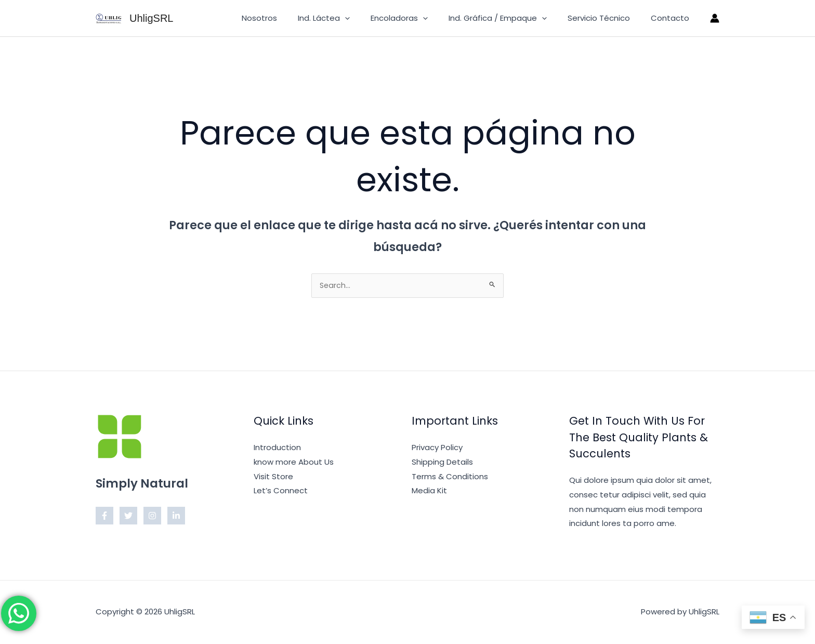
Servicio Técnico (607, 18)
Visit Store (273, 477)
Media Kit (429, 491)
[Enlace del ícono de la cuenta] (715, 18)
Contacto (673, 18)
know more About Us (294, 463)
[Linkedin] (176, 517)
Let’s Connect (281, 491)
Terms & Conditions (450, 477)
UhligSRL (151, 18)
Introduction (277, 448)
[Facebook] (104, 517)
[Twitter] (128, 517)
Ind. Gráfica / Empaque (511, 18)
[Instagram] (152, 517)
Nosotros (288, 18)
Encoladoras (417, 18)
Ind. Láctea (347, 18)
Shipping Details (442, 463)
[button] (368, 18)
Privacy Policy (437, 448)
